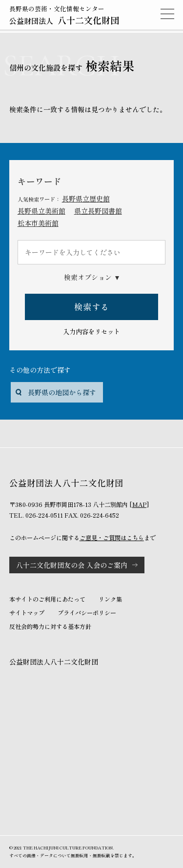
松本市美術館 (38, 223)
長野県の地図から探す (62, 392)
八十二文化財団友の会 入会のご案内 (72, 565)
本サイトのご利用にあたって (47, 599)
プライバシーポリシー (87, 613)
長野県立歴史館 (86, 199)
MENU (167, 14)
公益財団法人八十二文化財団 (54, 662)
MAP (139, 505)
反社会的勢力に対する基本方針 (50, 626)
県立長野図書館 (98, 211)
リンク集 (110, 599)
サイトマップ (27, 613)
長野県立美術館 (41, 211)
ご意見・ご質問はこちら (112, 538)
